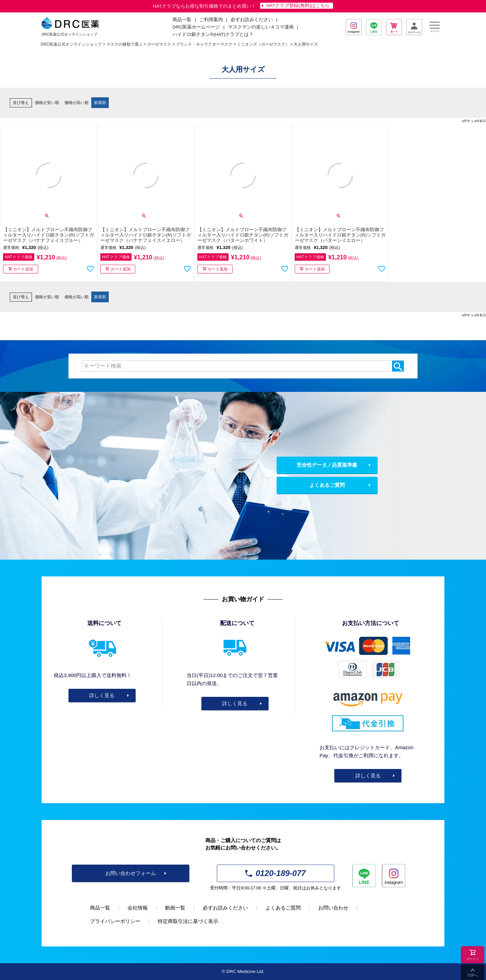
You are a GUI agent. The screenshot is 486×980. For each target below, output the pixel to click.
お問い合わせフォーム (131, 873)
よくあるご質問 (327, 485)
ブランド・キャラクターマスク (204, 44)
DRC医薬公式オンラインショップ (71, 44)
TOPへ (473, 975)
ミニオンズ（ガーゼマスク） (263, 44)
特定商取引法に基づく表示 (188, 921)
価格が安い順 (47, 103)
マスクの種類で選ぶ (125, 44)
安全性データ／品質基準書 (327, 465)
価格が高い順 (77, 103)
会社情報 (138, 908)
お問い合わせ (333, 908)
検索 (398, 366)
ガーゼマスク (159, 44)
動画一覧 (175, 908)
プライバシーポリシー (115, 921)
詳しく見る (102, 695)
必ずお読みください (252, 20)
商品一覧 (100, 908)
